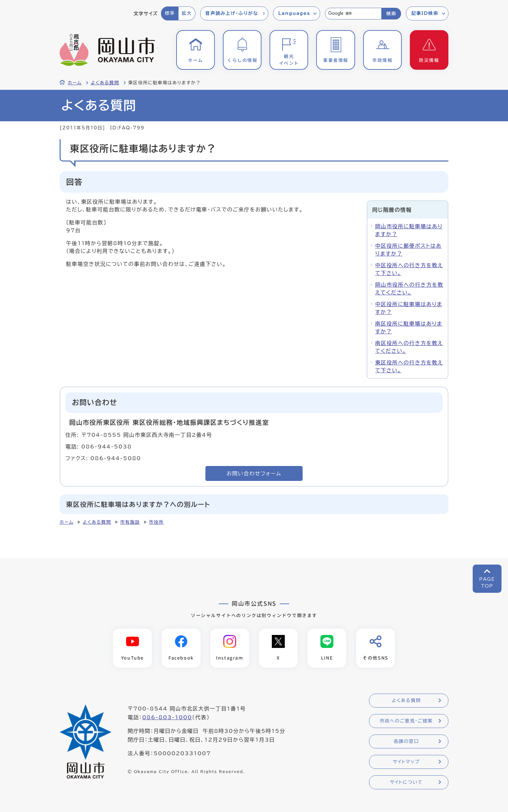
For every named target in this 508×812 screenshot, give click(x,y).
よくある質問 (105, 83)
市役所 (156, 522)
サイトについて (406, 782)
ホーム (75, 83)
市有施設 (130, 522)
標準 (170, 13)
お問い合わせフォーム (254, 473)
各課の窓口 (406, 741)
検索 (391, 14)
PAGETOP (487, 583)
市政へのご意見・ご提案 (406, 721)
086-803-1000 (167, 717)
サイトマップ (406, 762)
